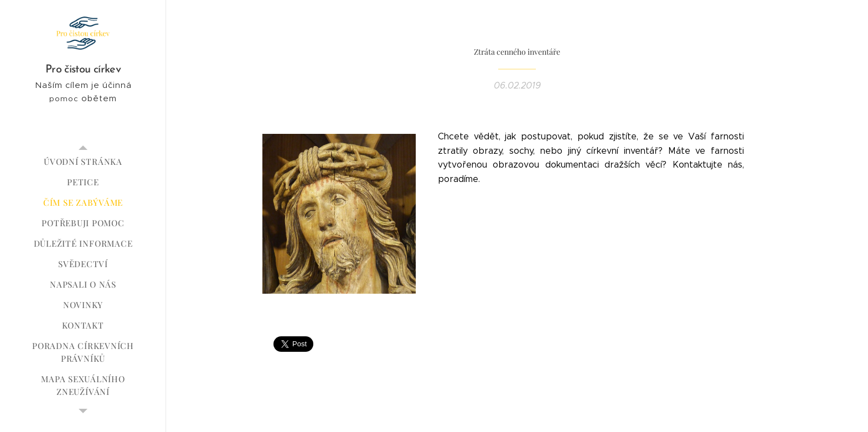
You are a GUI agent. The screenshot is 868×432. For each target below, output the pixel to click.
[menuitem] (83, 162)
